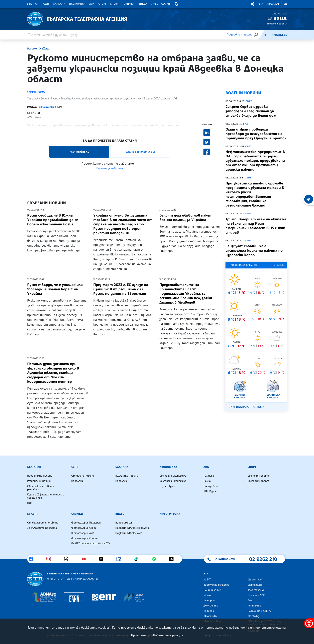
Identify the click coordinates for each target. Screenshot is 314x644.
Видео (143, 4)
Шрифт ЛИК (255, 580)
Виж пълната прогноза (247, 407)
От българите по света (43, 523)
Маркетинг (255, 585)
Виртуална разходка (216, 585)
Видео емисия (124, 523)
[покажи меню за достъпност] (309, 623)
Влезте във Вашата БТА (140, 152)
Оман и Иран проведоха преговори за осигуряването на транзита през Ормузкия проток (256, 134)
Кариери (209, 611)
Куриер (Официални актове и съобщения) (46, 496)
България (33, 4)
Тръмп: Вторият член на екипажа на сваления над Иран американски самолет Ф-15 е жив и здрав (256, 226)
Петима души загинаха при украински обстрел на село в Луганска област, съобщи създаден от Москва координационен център (53, 373)
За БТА (207, 580)
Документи (211, 606)
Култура (209, 476)
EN (285, 4)
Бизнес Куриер (168, 486)
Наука (207, 481)
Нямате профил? (277, 24)
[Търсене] (256, 35)
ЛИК (92, 4)
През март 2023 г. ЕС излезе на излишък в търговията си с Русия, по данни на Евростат (121, 289)
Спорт (102, 4)
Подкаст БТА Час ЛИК (129, 533)
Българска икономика (173, 481)
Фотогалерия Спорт (84, 538)
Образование (212, 486)
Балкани (59, 4)
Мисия (207, 595)
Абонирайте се (79, 152)
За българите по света (42, 528)
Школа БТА (210, 616)
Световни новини (83, 476)
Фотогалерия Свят (84, 528)
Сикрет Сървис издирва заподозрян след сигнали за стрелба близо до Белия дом (251, 111)
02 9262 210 (263, 559)
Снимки (129, 4)
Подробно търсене (240, 35)
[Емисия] (265, 35)
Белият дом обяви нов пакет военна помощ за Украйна (186, 218)
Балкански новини (127, 476)
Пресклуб (273, 4)
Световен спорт (258, 476)
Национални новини (40, 476)
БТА (261, 4)
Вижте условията (110, 168)
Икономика (77, 4)
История (209, 600)
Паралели (77, 481)
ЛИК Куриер (211, 491)
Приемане (138, 635)
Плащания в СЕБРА (259, 611)
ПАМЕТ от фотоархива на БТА (91, 544)
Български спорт (258, 481)
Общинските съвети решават (41, 488)
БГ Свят (115, 4)
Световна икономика (173, 476)
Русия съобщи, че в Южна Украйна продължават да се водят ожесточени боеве (53, 220)
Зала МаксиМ (256, 590)
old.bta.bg (253, 616)
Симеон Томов (36, 92)
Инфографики (160, 4)
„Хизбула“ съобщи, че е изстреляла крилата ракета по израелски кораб (254, 250)
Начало (32, 49)
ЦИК (30, 503)
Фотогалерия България (86, 523)
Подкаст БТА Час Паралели (132, 528)
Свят (46, 4)
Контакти (254, 606)
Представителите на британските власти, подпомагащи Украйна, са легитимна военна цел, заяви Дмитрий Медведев (186, 294)
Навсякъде (279, 35)
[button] (176, 4)
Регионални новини (39, 481)
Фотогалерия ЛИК (83, 533)
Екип (250, 600)
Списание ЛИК (256, 595)
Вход (280, 18)
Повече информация (168, 635)
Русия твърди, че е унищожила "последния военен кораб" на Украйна (55, 289)
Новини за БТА (212, 590)
